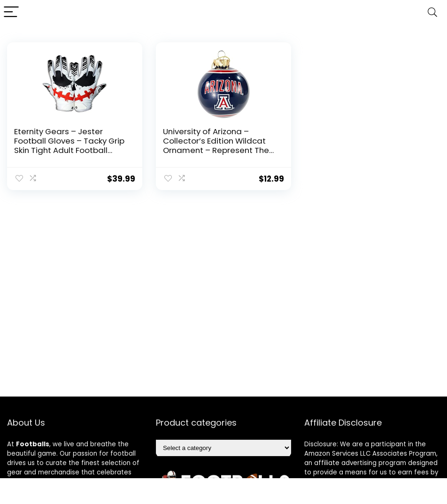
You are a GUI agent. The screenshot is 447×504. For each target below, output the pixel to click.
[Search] (432, 12)
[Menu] (11, 12)
